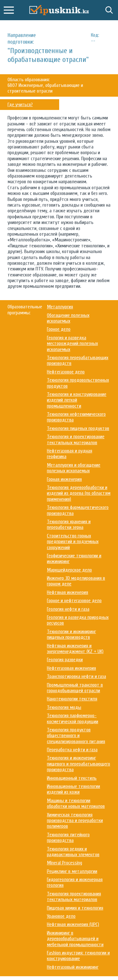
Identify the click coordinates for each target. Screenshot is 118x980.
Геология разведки (65, 660)
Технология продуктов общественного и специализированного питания (76, 736)
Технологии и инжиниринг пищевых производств (71, 634)
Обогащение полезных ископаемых (68, 318)
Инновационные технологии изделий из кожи (73, 789)
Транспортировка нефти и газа (76, 676)
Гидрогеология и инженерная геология (75, 882)
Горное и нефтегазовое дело (74, 601)
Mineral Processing (65, 863)
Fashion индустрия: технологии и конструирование (78, 956)
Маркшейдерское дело (69, 570)
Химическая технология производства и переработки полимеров (75, 821)
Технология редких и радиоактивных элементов (73, 852)
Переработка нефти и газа (72, 750)
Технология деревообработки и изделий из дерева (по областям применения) (79, 493)
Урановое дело (61, 916)
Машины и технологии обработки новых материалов (76, 803)
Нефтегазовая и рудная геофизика (70, 454)
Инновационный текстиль (72, 778)
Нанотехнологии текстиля (72, 699)
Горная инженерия (64, 479)
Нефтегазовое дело (66, 372)
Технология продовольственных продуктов (78, 383)
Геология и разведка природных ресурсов (78, 620)
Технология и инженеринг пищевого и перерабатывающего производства (79, 764)
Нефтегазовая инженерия (71, 668)
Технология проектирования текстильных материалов (74, 897)
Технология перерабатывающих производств (78, 360)
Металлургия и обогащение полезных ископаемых (74, 468)
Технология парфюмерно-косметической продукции (73, 718)
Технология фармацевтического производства (78, 510)
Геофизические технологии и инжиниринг (74, 559)
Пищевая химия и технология (75, 908)
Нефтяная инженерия (67, 592)
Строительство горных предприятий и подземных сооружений (73, 542)
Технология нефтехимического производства (76, 417)
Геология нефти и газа (68, 609)
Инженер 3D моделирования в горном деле (76, 581)
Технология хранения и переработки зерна (69, 524)
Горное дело (59, 329)
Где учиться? (20, 105)
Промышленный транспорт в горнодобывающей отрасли (75, 688)
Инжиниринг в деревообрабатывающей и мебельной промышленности (75, 939)
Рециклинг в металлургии (72, 871)
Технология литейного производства (68, 838)
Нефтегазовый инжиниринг (73, 967)
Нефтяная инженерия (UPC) (73, 924)
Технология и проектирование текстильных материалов (76, 439)
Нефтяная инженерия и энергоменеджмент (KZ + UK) (75, 649)
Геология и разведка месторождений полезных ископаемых (72, 344)
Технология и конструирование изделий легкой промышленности (77, 400)
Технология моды (64, 707)
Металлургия (60, 307)
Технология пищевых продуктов (78, 428)
